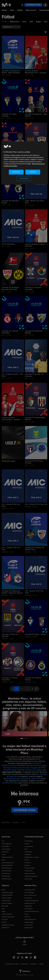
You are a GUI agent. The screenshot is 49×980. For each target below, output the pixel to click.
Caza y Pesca (28, 879)
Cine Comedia (6, 849)
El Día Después (6, 901)
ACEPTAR (33, 172)
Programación (29, 928)
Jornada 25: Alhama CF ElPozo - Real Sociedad (11, 72)
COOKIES (41, 964)
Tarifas (27, 914)
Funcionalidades (29, 892)
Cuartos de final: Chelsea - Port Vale (36, 245)
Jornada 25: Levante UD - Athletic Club (35, 549)
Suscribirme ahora (33, 5)
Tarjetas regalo (29, 922)
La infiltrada (28, 852)
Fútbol (20, 10)
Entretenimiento (7, 879)
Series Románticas (7, 865)
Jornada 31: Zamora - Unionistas (10, 679)
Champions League (29, 768)
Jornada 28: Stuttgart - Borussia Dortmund (11, 289)
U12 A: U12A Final (8, 244)
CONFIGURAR (24, 179)
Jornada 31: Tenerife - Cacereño (34, 289)
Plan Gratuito (28, 909)
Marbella (27, 865)
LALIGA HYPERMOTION (20, 765)
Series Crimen (6, 873)
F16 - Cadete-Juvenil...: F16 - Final (13, 375)
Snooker (4, 922)
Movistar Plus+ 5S (30, 903)
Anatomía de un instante (32, 857)
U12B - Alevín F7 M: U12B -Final (35, 202)
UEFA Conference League (31, 770)
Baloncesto (31, 10)
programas (11, 778)
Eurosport (5, 920)
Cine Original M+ (7, 844)
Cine (12, 10)
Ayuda (24, 943)
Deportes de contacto (8, 917)
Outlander (28, 855)
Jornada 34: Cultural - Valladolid (11, 332)
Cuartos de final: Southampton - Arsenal (11, 419)
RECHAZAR (16, 172)
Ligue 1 (9, 461)
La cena (27, 844)
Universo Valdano (7, 903)
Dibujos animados (30, 873)
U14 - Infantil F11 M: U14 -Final (11, 505)
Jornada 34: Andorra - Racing (34, 679)
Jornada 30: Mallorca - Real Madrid (36, 115)
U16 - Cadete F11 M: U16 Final (11, 549)
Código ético (28, 906)
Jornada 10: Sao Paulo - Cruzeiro (34, 462)
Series (4, 10)
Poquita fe (28, 863)
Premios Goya (29, 871)
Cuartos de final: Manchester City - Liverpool (36, 72)
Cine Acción (5, 852)
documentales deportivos (29, 778)
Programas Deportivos (31, 876)
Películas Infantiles (7, 857)
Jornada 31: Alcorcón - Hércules (11, 635)
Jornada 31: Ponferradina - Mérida (36, 419)
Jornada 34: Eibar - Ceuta (35, 634)
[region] (24, 163)
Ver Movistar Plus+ (30, 890)
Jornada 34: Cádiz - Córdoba (10, 115)
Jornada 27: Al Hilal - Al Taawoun (34, 375)
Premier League (40, 765)
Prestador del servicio (12, 964)
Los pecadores (29, 846)
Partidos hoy (5, 928)
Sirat (26, 849)
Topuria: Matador (7, 914)
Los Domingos (29, 841)
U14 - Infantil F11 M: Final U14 (36, 504)
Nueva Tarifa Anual (30, 920)
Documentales (6, 876)
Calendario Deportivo (8, 925)
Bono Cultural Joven (31, 895)
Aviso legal (24, 964)
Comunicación (29, 925)
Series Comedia (6, 871)
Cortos (4, 855)
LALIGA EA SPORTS (7, 895)
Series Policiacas (7, 868)
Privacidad (33, 964)
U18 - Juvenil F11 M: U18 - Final (34, 592)
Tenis (3, 909)
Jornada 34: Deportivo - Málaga (34, 332)
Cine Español (6, 846)
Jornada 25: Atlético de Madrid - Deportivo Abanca (12, 592)
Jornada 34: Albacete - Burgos (11, 202)
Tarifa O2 (27, 917)
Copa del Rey (12, 768)
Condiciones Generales (31, 901)
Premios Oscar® (29, 868)
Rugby (3, 911)
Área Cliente (28, 898)
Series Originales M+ (8, 863)
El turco (27, 860)
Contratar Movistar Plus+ (32, 911)
